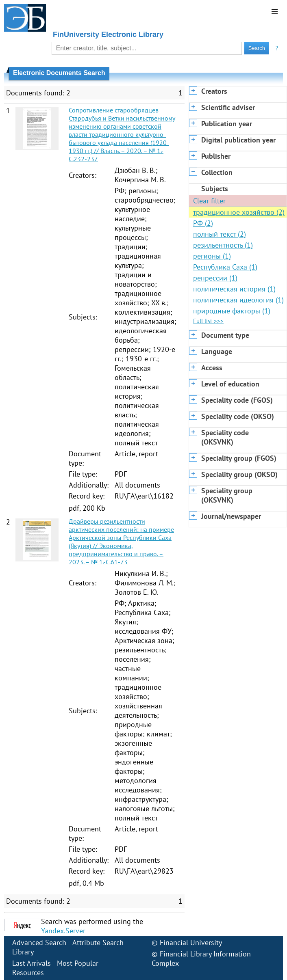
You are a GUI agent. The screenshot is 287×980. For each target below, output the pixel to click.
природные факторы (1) (232, 311)
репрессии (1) (215, 278)
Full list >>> (208, 321)
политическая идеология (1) (238, 300)
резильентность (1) (223, 245)
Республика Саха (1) (225, 267)
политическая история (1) (234, 289)
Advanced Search (39, 942)
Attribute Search (98, 942)
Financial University (191, 942)
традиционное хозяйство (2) (239, 212)
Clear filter (209, 201)
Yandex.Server (63, 931)
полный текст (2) (220, 234)
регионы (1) (212, 256)
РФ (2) (203, 223)
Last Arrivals (32, 963)
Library (23, 952)
